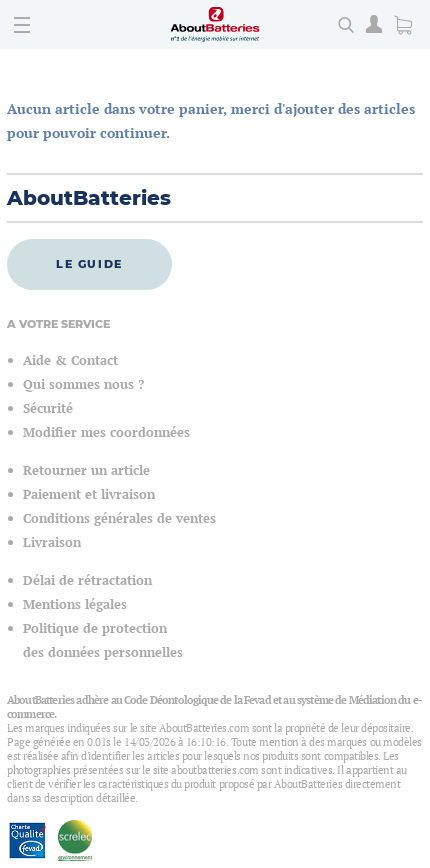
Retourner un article (86, 470)
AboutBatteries (89, 198)
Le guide (89, 264)
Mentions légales (75, 604)
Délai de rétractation (87, 580)
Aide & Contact (70, 360)
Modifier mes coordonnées (106, 432)
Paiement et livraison (89, 494)
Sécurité (48, 408)
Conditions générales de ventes (119, 518)
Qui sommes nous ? (83, 384)
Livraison (52, 542)
